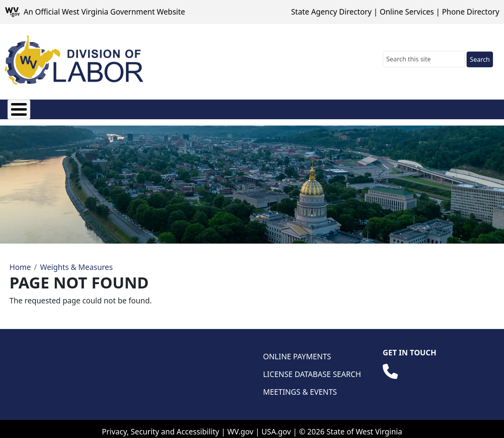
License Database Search (312, 368)
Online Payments (297, 350)
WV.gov (240, 426)
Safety (388, 108)
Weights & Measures (325, 108)
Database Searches (449, 108)
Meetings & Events (300, 386)
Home (20, 261)
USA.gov (276, 426)
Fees (53, 108)
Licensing (94, 108)
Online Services (407, 12)
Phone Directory (471, 12)
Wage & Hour (249, 108)
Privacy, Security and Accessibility (161, 426)
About (19, 108)
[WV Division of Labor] (74, 60)
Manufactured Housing (168, 108)
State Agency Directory (331, 12)
